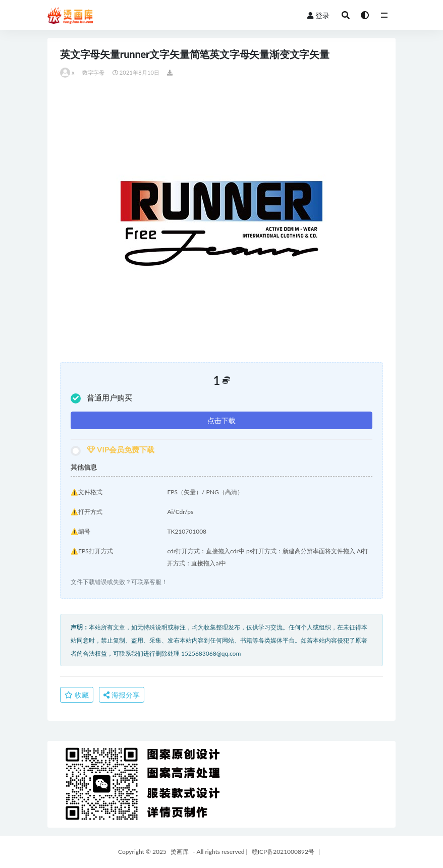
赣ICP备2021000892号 (283, 852)
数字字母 (94, 72)
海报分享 (122, 695)
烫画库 (180, 852)
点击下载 (221, 420)
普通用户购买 (101, 398)
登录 (318, 15)
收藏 (77, 695)
